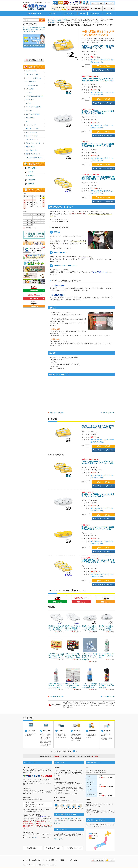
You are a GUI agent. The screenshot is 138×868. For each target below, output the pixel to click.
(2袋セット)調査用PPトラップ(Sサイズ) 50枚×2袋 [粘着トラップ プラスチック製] (98, 79)
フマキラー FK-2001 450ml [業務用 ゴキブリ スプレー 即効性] (72, 686)
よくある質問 (50, 860)
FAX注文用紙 (30, 180)
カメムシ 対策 (35, 30)
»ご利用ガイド (37, 837)
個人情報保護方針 (34, 848)
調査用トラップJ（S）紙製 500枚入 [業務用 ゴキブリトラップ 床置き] (73, 628)
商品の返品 (29, 184)
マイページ (109, 14)
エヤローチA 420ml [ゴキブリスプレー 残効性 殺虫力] (106, 656)
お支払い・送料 (37, 860)
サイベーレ (26, 28)
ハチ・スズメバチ (30, 125)
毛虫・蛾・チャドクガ (31, 129)
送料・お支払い (31, 168)
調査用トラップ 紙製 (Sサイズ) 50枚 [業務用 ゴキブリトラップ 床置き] (106, 628)
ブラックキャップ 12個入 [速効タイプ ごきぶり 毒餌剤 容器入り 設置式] (73, 656)
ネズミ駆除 (34, 93)
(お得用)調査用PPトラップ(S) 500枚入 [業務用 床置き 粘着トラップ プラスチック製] (98, 178)
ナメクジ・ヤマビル (31, 136)
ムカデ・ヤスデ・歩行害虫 (32, 107)
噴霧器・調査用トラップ (32, 154)
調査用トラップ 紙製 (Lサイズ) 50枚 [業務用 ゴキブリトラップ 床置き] (98, 112)
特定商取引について (74, 848)
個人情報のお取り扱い (54, 848)
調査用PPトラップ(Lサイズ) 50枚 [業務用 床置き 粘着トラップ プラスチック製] (98, 145)
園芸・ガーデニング (31, 132)
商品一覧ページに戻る (57, 413)
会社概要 (83, 14)
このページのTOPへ (109, 413)
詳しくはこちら (59, 839)
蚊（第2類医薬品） (30, 82)
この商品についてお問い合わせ (103, 70)
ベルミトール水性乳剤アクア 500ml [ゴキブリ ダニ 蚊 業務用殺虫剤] (90, 686)
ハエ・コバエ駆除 (34, 71)
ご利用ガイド (53, 14)
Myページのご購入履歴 (67, 819)
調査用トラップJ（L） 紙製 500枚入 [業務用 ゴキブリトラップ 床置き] (56, 628)
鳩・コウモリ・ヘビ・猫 (34, 143)
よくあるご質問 (69, 14)
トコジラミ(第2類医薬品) (32, 114)
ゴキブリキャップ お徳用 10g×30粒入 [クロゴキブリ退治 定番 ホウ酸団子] (56, 656)
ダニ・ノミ (28, 111)
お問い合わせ (95, 14)
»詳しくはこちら (59, 824)
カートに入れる (103, 66)
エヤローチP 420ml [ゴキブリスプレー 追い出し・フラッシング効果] (56, 686)
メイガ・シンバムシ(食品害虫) (33, 96)
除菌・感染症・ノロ (31, 150)
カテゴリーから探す (34, 14)
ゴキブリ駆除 (34, 89)
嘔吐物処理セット (35, 28)
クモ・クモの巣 (29, 118)
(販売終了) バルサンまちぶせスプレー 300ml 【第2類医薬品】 (107, 686)
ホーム (25, 860)
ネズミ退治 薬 (31, 32)
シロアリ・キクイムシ (31, 139)
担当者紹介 (29, 176)
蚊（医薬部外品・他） (31, 85)
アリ (26, 121)
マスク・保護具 (29, 147)
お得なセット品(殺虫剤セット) (33, 158)
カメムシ (28, 103)
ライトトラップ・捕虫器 (32, 74)
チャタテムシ (29, 100)
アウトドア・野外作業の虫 (32, 78)
